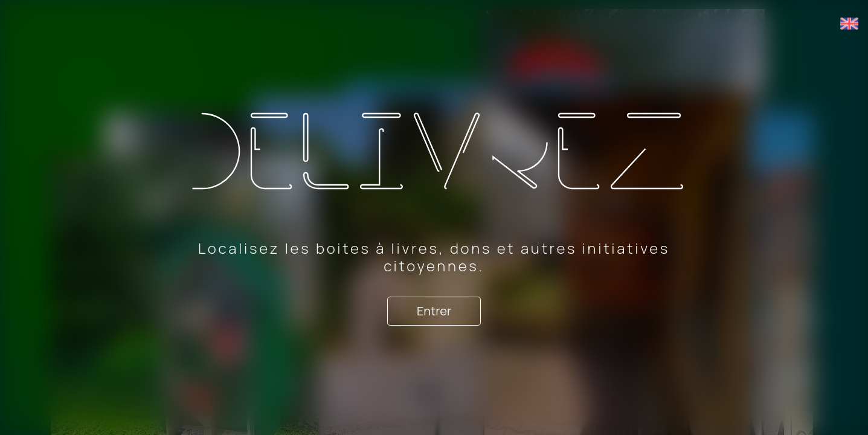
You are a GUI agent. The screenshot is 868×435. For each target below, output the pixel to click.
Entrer (434, 311)
